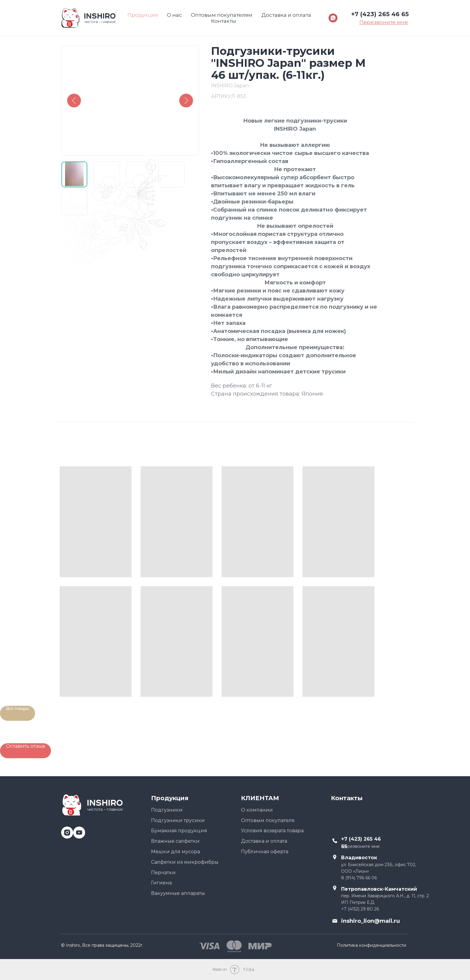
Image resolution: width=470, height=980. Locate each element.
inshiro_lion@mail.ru (370, 921)
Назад (106, 34)
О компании (257, 810)
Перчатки (163, 873)
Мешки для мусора (176, 852)
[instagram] (65, 830)
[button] (25, 751)
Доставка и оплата (264, 841)
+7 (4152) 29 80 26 (360, 909)
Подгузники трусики (178, 820)
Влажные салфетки (175, 841)
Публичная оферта (265, 852)
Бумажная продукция (179, 831)
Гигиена (161, 883)
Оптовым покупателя (268, 820)
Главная (72, 34)
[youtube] (77, 830)
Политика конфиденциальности (372, 945)
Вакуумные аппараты (178, 893)
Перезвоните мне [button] (360, 846)
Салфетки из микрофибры (185, 862)
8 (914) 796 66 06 (359, 878)
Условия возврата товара (272, 831)
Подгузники (167, 810)
